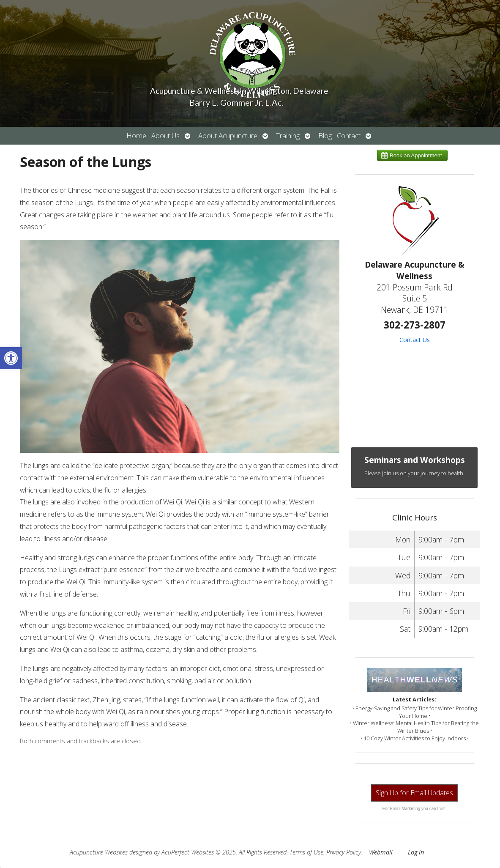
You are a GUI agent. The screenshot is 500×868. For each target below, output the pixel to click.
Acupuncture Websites (99, 852)
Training (288, 136)
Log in (416, 852)
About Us (165, 136)
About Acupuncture (228, 136)
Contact (349, 136)
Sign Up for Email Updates (414, 793)
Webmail (381, 852)
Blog (325, 136)
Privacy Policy (344, 852)
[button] (11, 358)
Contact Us (415, 340)
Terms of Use (306, 852)
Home (136, 136)
